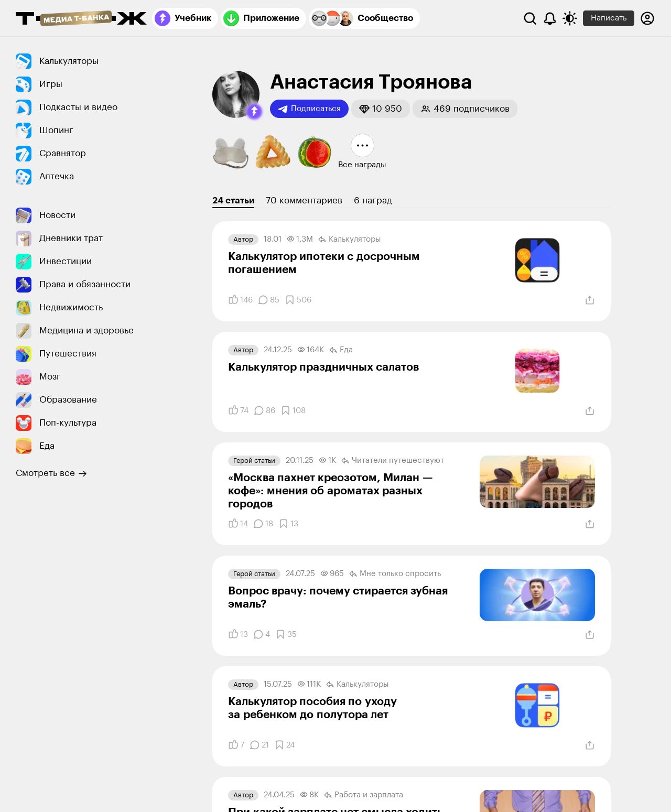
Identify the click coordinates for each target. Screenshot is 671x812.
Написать (609, 18)
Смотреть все (51, 473)
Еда (341, 350)
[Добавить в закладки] (298, 300)
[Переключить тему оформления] (570, 18)
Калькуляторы (350, 240)
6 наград (373, 201)
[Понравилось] (240, 300)
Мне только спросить (395, 574)
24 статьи (233, 201)
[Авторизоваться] (647, 18)
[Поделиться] (590, 300)
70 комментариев (304, 201)
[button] (254, 112)
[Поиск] (530, 18)
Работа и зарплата (364, 795)
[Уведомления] (550, 18)
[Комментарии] (269, 300)
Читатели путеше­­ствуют (393, 461)
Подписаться (309, 109)
